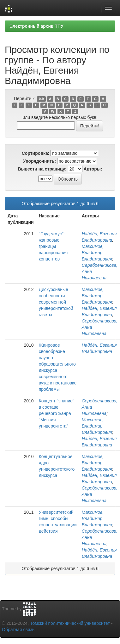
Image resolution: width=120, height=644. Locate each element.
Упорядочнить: (39, 161)
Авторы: (93, 169)
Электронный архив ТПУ (36, 26)
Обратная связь (18, 630)
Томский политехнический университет (70, 623)
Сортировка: (36, 153)
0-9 (41, 99)
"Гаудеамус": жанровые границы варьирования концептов (53, 246)
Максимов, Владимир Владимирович (97, 253)
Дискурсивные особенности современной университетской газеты (56, 302)
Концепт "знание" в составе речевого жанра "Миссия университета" (57, 413)
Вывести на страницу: (42, 169)
